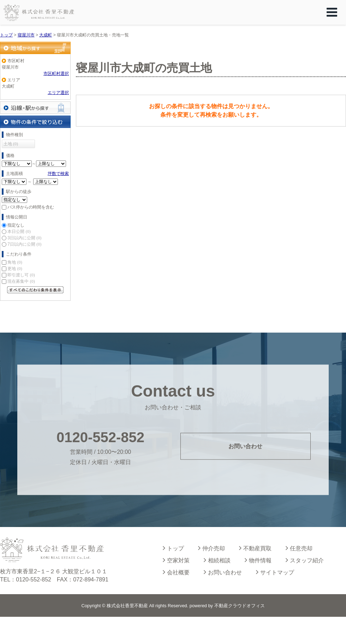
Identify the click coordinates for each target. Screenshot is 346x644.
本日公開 (19, 232)
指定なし (16, 225)
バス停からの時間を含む (31, 207)
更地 (15, 269)
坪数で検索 (58, 174)
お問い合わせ (245, 446)
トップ (173, 548)
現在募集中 (21, 281)
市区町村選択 (56, 74)
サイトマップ (275, 572)
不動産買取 (255, 548)
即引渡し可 (21, 275)
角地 (15, 262)
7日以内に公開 (24, 244)
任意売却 (299, 548)
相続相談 (217, 560)
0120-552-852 (100, 437)
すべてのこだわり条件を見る (35, 290)
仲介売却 (211, 548)
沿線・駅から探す (35, 108)
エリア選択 (58, 93)
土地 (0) (11, 144)
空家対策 (176, 560)
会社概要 (176, 572)
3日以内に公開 (24, 238)
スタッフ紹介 (305, 560)
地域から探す (35, 48)
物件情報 (258, 560)
